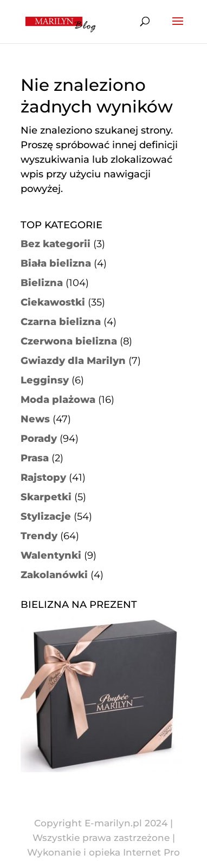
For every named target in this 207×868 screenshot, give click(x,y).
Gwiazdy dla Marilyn (73, 361)
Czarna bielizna (61, 322)
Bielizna (42, 283)
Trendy (39, 536)
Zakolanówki (54, 575)
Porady (39, 439)
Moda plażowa (58, 400)
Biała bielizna (56, 263)
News (35, 419)
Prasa (35, 458)
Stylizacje (46, 516)
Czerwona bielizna (69, 341)
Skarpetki (46, 497)
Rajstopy (43, 478)
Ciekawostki (53, 302)
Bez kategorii (56, 244)
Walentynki (51, 555)
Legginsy (45, 380)
